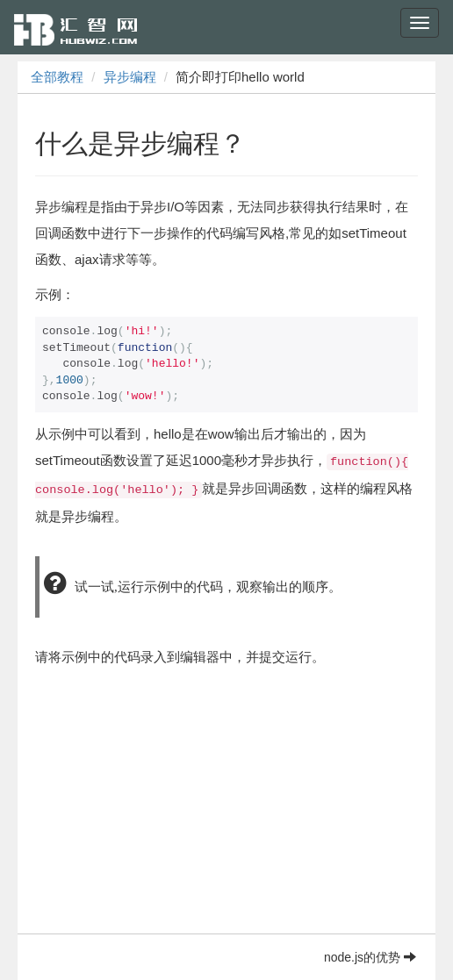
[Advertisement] (226, 811)
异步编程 (130, 77)
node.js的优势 (370, 957)
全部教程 (57, 77)
